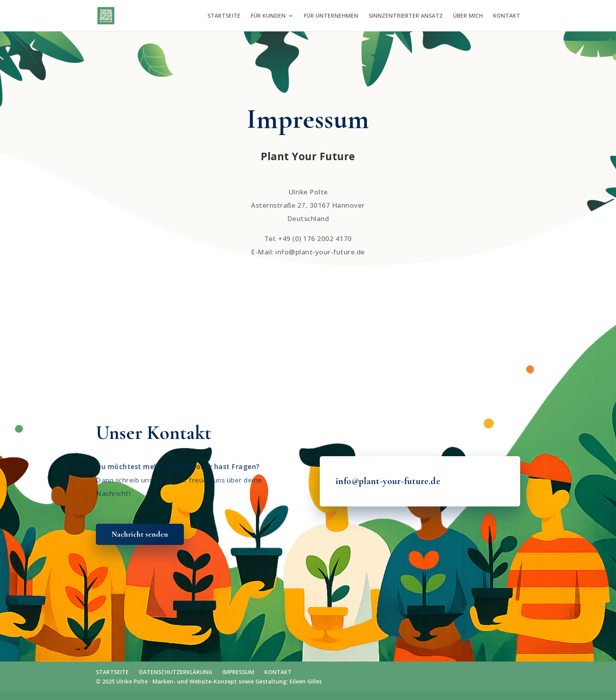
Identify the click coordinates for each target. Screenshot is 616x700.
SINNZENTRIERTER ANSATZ (406, 16)
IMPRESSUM (238, 672)
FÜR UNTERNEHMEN (331, 16)
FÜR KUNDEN (268, 16)
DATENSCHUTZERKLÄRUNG (176, 672)
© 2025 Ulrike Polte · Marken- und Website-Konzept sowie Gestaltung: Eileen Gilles (209, 681)
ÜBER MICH (468, 16)
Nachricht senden (140, 534)
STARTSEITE (224, 16)
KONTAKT (507, 16)
